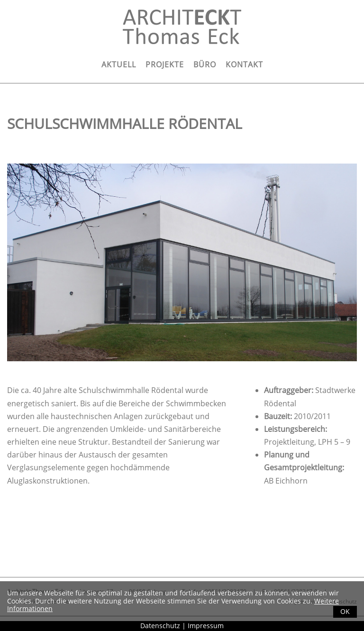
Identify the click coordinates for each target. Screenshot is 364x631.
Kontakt (244, 64)
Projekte (165, 64)
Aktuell (119, 64)
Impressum (206, 626)
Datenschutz (160, 626)
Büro (205, 64)
